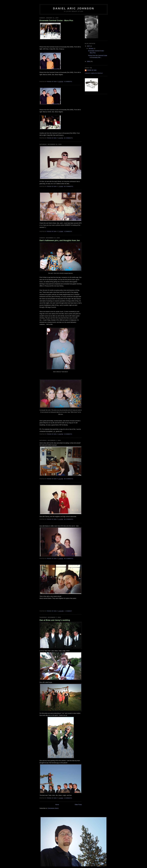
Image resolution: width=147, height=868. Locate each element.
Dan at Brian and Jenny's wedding (55, 620)
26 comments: (69, 138)
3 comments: (68, 231)
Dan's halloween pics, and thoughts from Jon (60, 240)
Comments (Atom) (53, 808)
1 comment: (69, 611)
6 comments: (68, 82)
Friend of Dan (92, 70)
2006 (89, 61)
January (91, 48)
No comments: (69, 186)
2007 (89, 46)
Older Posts (78, 805)
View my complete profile (94, 73)
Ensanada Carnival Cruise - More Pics (56, 21)
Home (57, 805)
